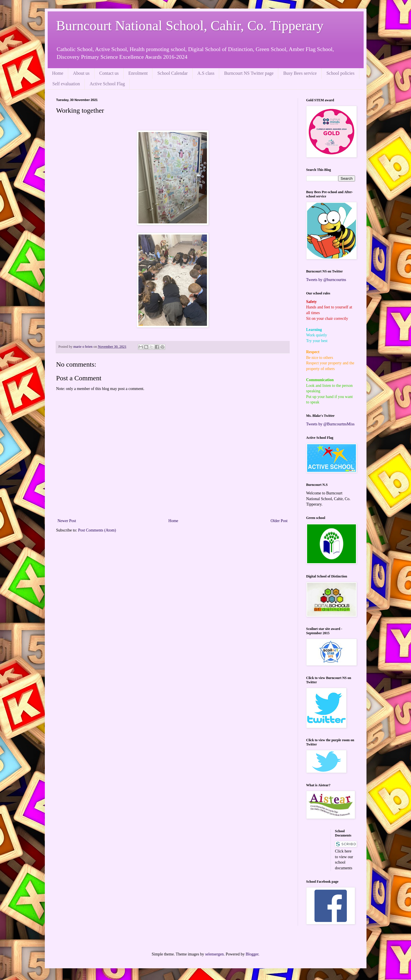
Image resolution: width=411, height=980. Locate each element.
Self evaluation (66, 84)
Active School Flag (107, 84)
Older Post (279, 521)
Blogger (252, 954)
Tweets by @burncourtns (326, 280)
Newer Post (67, 521)
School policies (341, 73)
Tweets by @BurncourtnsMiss (331, 424)
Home (58, 73)
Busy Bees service (300, 73)
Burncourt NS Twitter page (249, 73)
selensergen (214, 954)
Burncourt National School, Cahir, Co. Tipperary (190, 26)
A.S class (206, 73)
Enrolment (138, 73)
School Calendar (172, 73)
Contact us (109, 73)
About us (81, 73)
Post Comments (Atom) (97, 530)
